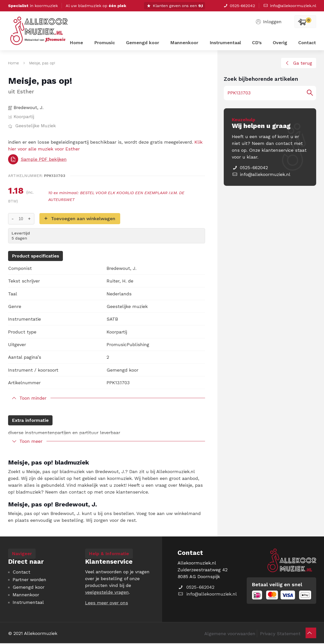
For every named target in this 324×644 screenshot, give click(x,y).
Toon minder (33, 398)
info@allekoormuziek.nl (289, 6)
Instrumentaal (28, 602)
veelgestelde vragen (107, 592)
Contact (21, 572)
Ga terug (298, 63)
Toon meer (31, 441)
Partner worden (29, 579)
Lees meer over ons (107, 603)
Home (14, 63)
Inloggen (268, 22)
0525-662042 (239, 6)
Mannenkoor (26, 595)
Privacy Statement (280, 634)
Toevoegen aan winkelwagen (83, 218)
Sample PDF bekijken (37, 159)
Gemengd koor (29, 587)
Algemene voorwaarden (230, 634)
